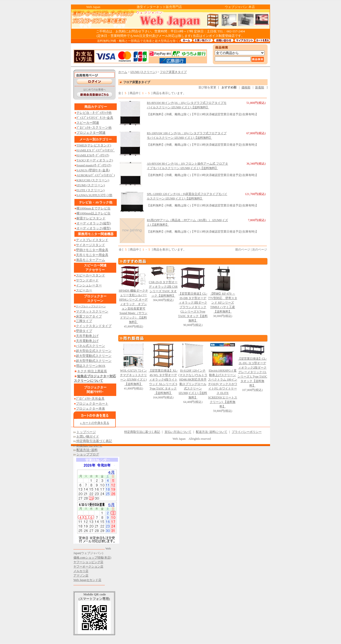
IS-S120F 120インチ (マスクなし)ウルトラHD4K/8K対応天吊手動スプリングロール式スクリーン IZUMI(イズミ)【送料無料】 (193, 384)
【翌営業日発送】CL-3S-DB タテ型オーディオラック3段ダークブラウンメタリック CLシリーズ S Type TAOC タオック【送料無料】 (193, 307)
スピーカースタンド (90, 275)
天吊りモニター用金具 (92, 255)
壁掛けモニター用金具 (92, 250)
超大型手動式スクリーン (94, 361)
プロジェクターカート (92, 404)
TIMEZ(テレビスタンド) (94, 145)
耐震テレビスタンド (91, 218)
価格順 (246, 87)
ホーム (123, 72)
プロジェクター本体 (90, 409)
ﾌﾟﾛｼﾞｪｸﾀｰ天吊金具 (90, 399)
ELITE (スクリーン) (90, 190)
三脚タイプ (84, 321)
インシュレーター (89, 285)
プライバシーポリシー (247, 432)
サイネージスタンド (90, 245)
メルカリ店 (81, 571)
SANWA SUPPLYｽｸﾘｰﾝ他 (94, 195)
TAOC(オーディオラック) (95, 160)
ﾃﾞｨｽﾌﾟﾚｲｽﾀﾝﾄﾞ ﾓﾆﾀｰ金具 (95, 118)
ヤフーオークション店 (88, 567)
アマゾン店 (81, 576)
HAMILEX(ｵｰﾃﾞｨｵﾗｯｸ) (93, 155)
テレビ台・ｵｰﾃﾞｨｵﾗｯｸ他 (94, 113)
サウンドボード (87, 280)
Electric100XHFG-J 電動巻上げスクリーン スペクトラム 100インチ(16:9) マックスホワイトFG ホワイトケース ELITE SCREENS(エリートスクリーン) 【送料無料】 (223, 388)
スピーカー (84, 290)
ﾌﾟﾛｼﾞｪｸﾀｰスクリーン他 (94, 128)
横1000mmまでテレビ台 (93, 208)
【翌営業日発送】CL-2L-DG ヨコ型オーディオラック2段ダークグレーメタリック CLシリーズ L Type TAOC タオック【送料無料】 (252, 372)
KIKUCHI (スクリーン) (93, 180)
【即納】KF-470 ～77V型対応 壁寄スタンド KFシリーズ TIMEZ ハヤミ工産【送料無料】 (223, 303)
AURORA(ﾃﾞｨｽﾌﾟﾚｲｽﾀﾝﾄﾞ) (96, 175)
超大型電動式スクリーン (94, 356)
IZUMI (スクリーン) (91, 185)
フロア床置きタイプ (173, 72)
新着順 (260, 87)
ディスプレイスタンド (92, 240)
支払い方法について (178, 432)
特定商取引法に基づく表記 (142, 432)
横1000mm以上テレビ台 (93, 213)
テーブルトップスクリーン (91, 306)
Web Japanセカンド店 (87, 580)
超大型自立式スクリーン (94, 351)
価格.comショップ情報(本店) (92, 558)
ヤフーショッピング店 (88, 562)
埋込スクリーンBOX (91, 366)
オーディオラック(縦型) (94, 223)
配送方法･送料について (212, 432)
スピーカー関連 (88, 123)
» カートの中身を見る (95, 423)
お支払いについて (89, 445)
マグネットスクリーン (92, 311)
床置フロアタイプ (89, 316)
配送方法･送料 (87, 450)
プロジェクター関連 (91, 133)
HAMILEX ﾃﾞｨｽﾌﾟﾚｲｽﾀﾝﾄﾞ (96, 150)
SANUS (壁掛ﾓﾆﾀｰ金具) (93, 170)
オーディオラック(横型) (94, 228)
